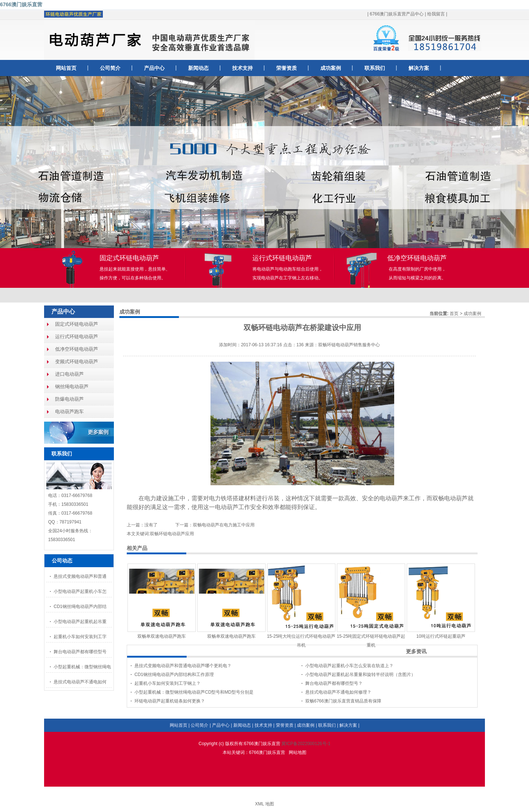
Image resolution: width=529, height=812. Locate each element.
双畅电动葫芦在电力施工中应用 (224, 525)
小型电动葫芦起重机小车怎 (80, 591)
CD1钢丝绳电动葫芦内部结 (80, 607)
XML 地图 (264, 804)
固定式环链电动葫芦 (77, 324)
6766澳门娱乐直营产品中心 (397, 14)
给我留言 (436, 14)
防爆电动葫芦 (69, 399)
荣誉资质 (287, 68)
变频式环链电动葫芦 (77, 362)
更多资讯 (416, 651)
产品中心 (154, 68)
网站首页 (66, 68)
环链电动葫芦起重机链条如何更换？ (170, 701)
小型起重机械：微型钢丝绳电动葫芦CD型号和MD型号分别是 (194, 692)
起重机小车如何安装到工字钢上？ (168, 683)
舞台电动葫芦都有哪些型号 (80, 652)
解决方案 (419, 68)
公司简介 (110, 68)
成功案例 (331, 68)
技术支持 (242, 68)
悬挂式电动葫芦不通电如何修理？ (338, 692)
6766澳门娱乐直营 (21, 4)
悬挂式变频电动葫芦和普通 (80, 576)
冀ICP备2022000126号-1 (306, 744)
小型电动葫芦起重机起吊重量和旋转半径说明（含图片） (360, 675)
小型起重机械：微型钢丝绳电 (82, 667)
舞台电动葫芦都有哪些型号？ (334, 683)
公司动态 (62, 561)
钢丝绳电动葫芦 (72, 387)
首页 (454, 314)
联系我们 (375, 68)
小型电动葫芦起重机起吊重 (80, 622)
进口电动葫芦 (69, 374)
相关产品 (137, 548)
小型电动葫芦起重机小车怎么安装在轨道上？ (349, 666)
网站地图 (298, 752)
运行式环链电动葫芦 (77, 337)
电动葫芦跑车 (69, 412)
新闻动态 (198, 68)
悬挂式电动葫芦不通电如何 (80, 682)
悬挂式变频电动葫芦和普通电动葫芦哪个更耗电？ (183, 666)
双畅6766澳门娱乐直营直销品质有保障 (343, 701)
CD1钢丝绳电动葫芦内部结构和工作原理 (174, 675)
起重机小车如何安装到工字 (80, 637)
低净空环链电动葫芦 (77, 349)
